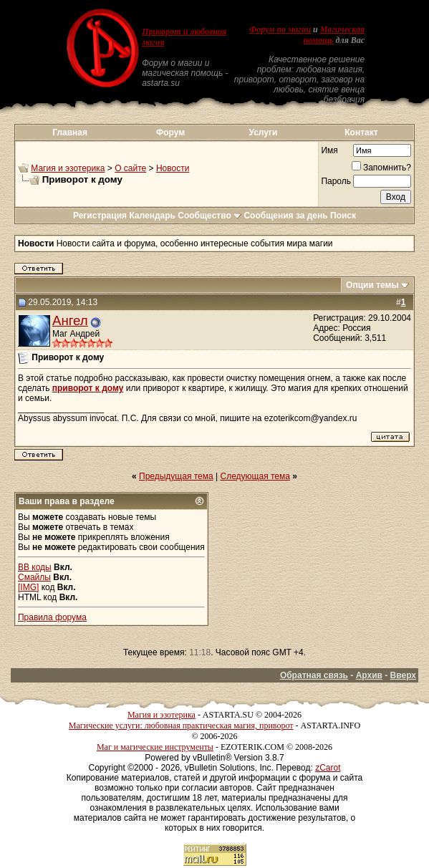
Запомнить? (381, 168)
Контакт (361, 132)
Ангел (70, 320)
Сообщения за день (285, 216)
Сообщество (209, 216)
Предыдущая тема (176, 476)
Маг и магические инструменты (155, 747)
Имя (329, 150)
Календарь (152, 216)
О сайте (130, 168)
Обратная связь (314, 675)
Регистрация (100, 216)
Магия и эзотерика (68, 168)
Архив (369, 675)
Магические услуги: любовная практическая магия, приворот (181, 725)
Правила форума (52, 617)
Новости (173, 168)
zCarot (328, 768)
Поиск (343, 216)
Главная (70, 132)
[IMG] (28, 587)
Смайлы (34, 577)
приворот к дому (88, 388)
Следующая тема (255, 476)
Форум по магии (280, 29)
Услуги (263, 132)
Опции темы (372, 285)
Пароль (336, 181)
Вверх (403, 675)
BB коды (35, 567)
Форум (170, 132)
